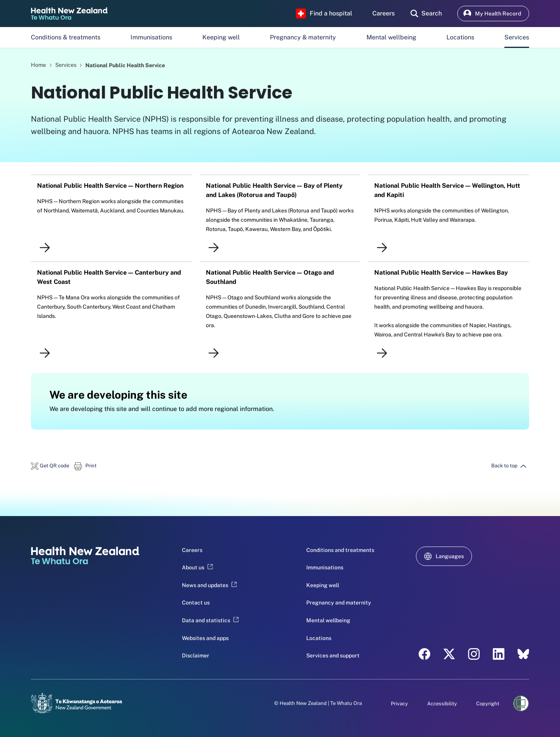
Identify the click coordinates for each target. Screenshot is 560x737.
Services (517, 37)
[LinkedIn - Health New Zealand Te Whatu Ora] (499, 654)
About (197, 567)
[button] (50, 466)
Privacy (399, 704)
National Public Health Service (125, 65)
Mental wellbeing (391, 37)
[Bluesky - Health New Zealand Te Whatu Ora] (523, 654)
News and (209, 585)
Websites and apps (205, 638)
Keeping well (221, 37)
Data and (210, 620)
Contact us (196, 603)
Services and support (333, 655)
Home (38, 65)
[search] (426, 14)
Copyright (488, 704)
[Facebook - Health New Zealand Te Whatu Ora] (424, 654)
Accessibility (442, 704)
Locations (460, 37)
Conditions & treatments (66, 37)
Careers (192, 550)
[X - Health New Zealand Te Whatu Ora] (449, 654)
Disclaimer (196, 655)
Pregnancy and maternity (339, 603)
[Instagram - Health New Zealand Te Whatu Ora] (474, 654)
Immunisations (151, 37)
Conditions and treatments (340, 550)
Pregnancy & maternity (303, 37)
